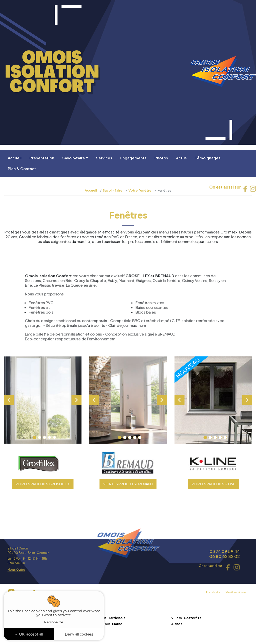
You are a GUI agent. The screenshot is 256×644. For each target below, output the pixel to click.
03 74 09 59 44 (225, 551)
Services (104, 158)
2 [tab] (39, 437)
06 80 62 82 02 (224, 556)
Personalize (54, 622)
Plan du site (213, 592)
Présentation (42, 158)
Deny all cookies (79, 634)
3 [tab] (44, 437)
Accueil (15, 158)
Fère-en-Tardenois (109, 618)
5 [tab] (54, 437)
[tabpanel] (43, 400)
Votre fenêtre (140, 190)
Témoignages (208, 158)
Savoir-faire (74, 158)
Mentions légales (236, 592)
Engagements (133, 158)
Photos (161, 158)
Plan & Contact (22, 168)
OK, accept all (29, 634)
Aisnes (177, 624)
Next (76, 400)
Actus (181, 158)
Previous (9, 400)
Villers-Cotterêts (186, 618)
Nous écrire (16, 570)
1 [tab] (34, 437)
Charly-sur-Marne (107, 624)
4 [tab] (49, 437)
